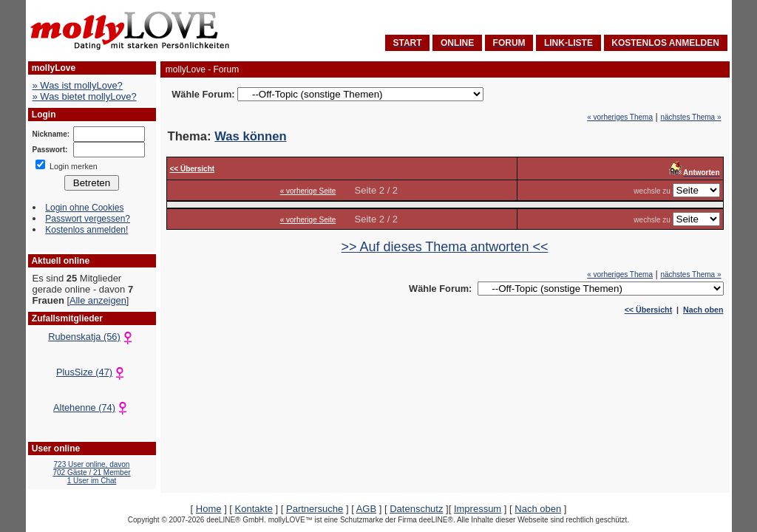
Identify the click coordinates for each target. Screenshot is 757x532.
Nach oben (703, 310)
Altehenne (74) (92, 407)
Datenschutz (416, 509)
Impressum (478, 509)
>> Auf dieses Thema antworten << (445, 247)
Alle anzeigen (98, 300)
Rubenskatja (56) (91, 337)
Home (209, 509)
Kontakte (254, 509)
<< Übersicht (649, 310)
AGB (366, 509)
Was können (250, 136)
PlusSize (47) (92, 372)
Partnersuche (315, 509)
